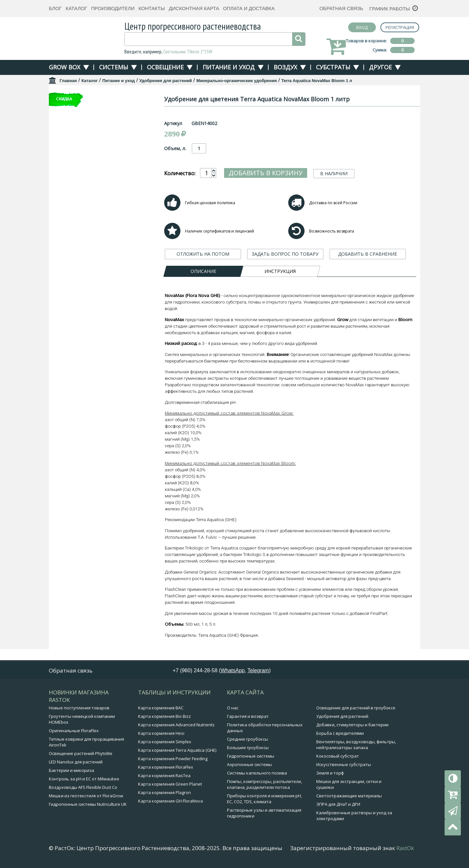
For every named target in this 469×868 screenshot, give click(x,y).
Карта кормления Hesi (161, 735)
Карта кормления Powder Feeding (173, 760)
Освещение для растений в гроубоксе (356, 709)
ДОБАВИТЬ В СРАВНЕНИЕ (368, 254)
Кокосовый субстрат (338, 758)
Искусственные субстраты (344, 766)
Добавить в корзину (266, 173)
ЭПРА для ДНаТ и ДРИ (338, 806)
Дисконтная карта (194, 8)
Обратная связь (341, 8)
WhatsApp (233, 672)
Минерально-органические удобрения (237, 81)
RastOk (405, 850)
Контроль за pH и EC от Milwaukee (84, 780)
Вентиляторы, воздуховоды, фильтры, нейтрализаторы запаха (356, 746)
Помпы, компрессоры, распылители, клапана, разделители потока (264, 786)
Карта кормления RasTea (164, 777)
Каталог (76, 8)
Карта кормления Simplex (165, 743)
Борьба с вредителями (340, 735)
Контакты (152, 8)
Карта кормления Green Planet (170, 786)
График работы (390, 9)
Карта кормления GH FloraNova (171, 803)
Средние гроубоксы (248, 741)
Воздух (285, 67)
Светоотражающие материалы (349, 797)
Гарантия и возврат (248, 718)
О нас (233, 709)
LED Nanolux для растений (76, 763)
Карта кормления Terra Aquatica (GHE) (177, 752)
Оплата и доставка (249, 8)
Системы (114, 67)
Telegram (258, 672)
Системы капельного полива (257, 775)
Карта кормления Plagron (164, 794)
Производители (113, 8)
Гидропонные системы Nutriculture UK (88, 806)
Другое (380, 67)
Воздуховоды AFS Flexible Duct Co (83, 789)
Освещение (165, 67)
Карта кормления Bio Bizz (164, 718)
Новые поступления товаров (79, 709)
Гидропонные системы (251, 758)
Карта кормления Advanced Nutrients (176, 726)
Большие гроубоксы (248, 749)
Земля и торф (330, 775)
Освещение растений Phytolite (81, 755)
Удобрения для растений (166, 81)
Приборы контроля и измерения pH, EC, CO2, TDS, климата (264, 800)
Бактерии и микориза (71, 772)
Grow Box (64, 67)
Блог (55, 8)
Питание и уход (229, 67)
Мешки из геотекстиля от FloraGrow (86, 797)
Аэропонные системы (249, 766)
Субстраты (333, 67)
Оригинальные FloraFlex (74, 732)
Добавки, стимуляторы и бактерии (352, 726)
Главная (68, 81)
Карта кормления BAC (161, 709)
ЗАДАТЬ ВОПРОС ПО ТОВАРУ (285, 254)
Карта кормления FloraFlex (166, 769)
